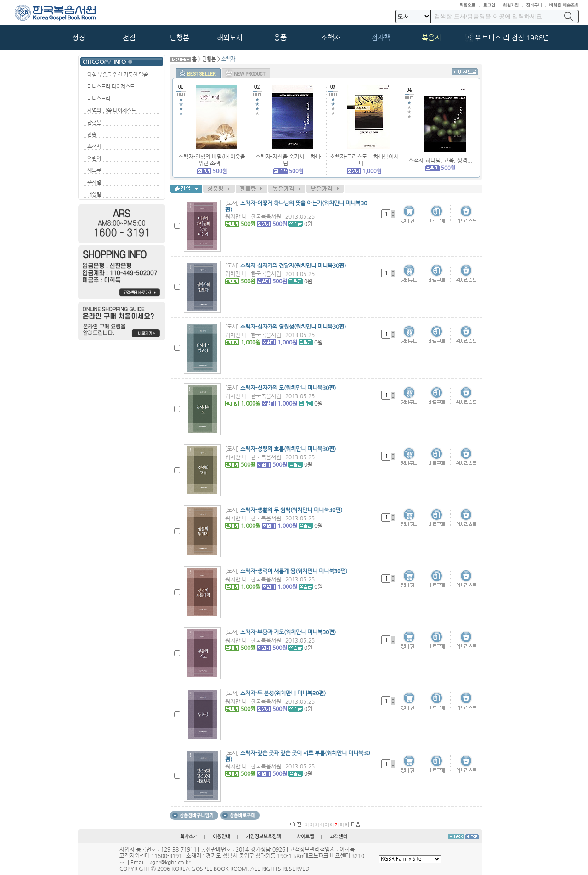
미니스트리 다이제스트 (111, 87)
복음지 (431, 38)
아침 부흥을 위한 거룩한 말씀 (118, 75)
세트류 (94, 170)
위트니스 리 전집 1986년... (516, 38)
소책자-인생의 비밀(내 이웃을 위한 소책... (212, 160)
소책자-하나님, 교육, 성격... (441, 160)
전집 (129, 38)
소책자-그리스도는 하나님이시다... (364, 160)
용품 (280, 38)
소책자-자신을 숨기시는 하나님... (288, 160)
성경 (79, 38)
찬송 (92, 134)
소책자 (331, 38)
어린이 (94, 158)
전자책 (381, 38)
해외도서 (230, 38)
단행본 (180, 38)
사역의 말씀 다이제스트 (112, 110)
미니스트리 (99, 99)
